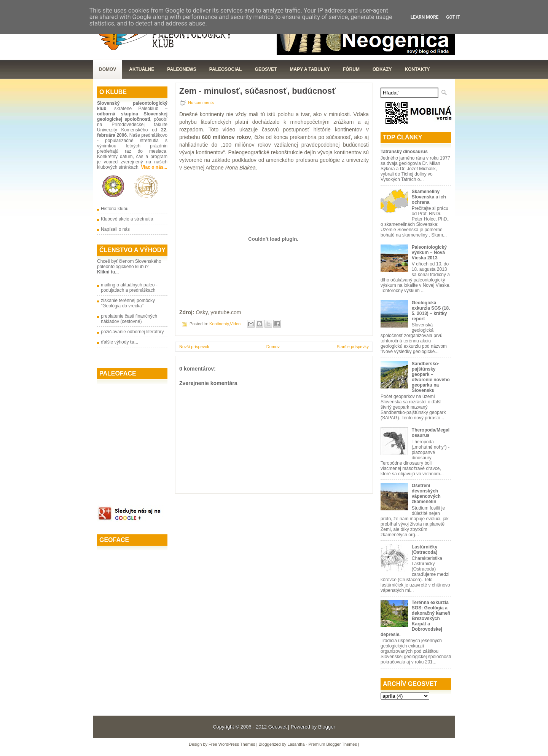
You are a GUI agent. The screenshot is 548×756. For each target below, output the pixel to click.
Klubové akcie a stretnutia (127, 219)
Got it (453, 17)
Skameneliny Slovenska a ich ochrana (429, 197)
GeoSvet (266, 69)
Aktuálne (142, 69)
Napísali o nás (115, 229)
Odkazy (382, 69)
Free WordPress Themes (232, 744)
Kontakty (417, 69)
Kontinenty (219, 324)
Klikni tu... (108, 272)
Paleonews (182, 69)
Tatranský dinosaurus (404, 152)
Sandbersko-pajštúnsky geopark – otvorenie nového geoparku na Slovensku (431, 377)
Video (235, 324)
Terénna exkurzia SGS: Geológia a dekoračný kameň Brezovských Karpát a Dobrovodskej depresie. (415, 619)
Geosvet (277, 727)
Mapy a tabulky (310, 69)
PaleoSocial (226, 69)
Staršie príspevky (353, 347)
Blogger (327, 727)
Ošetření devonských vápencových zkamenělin (426, 494)
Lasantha (296, 744)
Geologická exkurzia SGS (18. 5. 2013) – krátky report (431, 311)
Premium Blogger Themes (333, 744)
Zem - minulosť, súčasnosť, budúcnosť (258, 91)
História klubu (115, 209)
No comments (201, 102)
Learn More (425, 17)
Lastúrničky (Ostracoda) (425, 550)
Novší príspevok (194, 347)
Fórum (351, 69)
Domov (108, 69)
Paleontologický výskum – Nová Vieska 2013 (429, 253)
